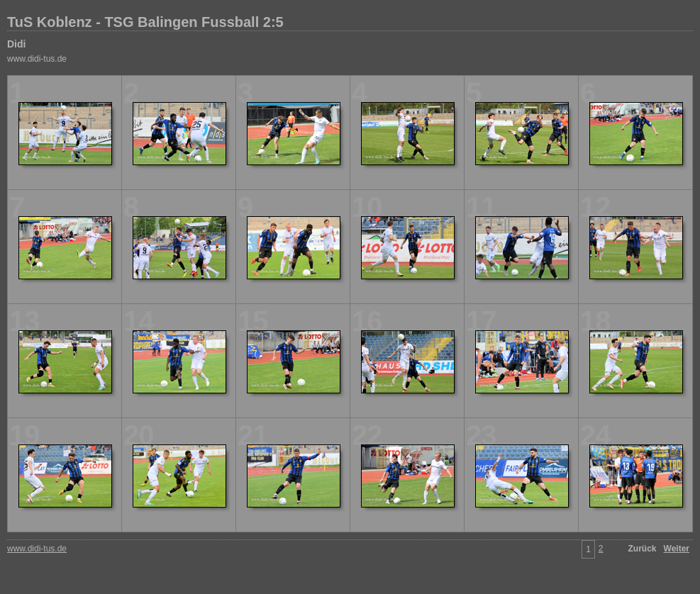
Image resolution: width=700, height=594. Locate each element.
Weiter (677, 549)
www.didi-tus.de (37, 59)
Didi (16, 44)
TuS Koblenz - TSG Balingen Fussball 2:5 (145, 22)
